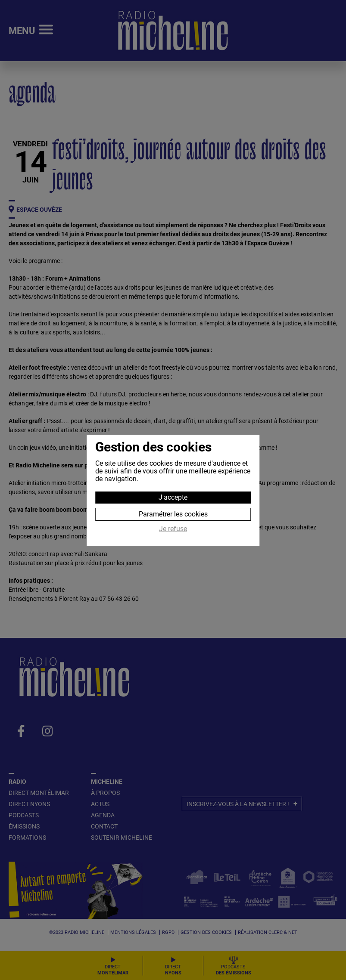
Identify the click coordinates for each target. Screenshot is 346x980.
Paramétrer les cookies (173, 514)
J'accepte (173, 497)
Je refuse (173, 529)
